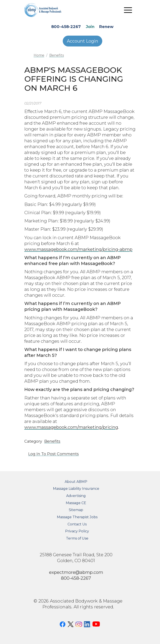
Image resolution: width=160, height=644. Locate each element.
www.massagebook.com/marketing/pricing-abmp (78, 249)
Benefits (57, 55)
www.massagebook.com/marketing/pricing (71, 427)
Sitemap (76, 510)
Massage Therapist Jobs (77, 517)
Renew (106, 27)
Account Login (82, 41)
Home (39, 55)
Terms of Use (77, 538)
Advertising (76, 496)
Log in (34, 454)
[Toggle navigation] (128, 10)
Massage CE (76, 503)
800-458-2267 (66, 27)
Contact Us (77, 524)
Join (90, 27)
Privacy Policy (77, 531)
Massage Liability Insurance (76, 489)
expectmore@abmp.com (76, 572)
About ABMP (76, 482)
